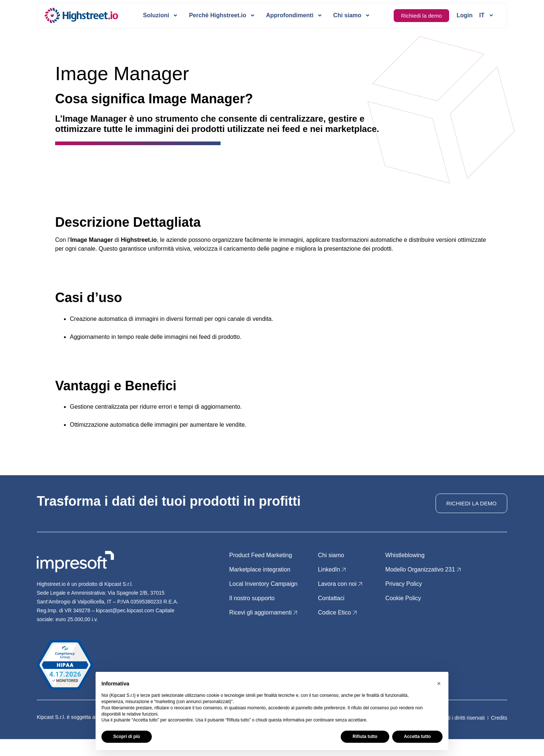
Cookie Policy (403, 598)
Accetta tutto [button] (417, 737)
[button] (439, 684)
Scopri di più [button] (127, 737)
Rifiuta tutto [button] (365, 737)
